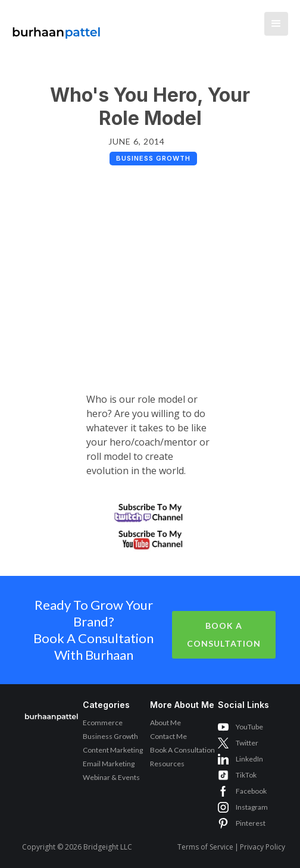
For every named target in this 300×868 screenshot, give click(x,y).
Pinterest (251, 823)
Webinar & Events (111, 777)
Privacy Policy (262, 847)
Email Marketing (109, 764)
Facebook (251, 791)
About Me (165, 723)
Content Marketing (113, 750)
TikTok (246, 775)
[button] (276, 24)
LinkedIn (249, 759)
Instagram (252, 807)
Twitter (247, 743)
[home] (54, 27)
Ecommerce (103, 723)
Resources (167, 764)
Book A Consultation (224, 634)
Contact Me (168, 736)
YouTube (249, 727)
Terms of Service (205, 847)
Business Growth (110, 736)
